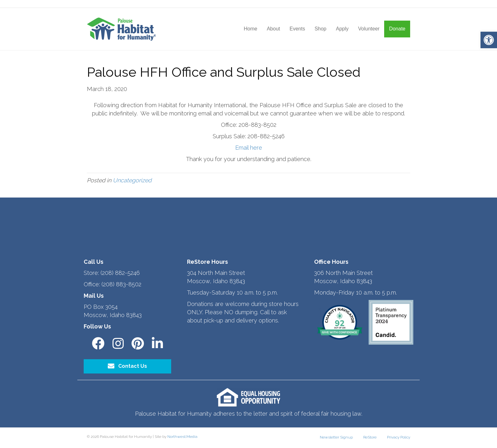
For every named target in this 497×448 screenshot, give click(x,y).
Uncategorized (132, 180)
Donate (397, 29)
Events (297, 29)
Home (251, 29)
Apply (342, 29)
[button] (489, 40)
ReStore (370, 437)
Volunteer (369, 29)
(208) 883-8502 (121, 284)
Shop (320, 29)
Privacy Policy (399, 437)
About (274, 29)
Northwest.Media (182, 437)
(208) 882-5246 (120, 273)
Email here (249, 148)
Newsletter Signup (336, 437)
